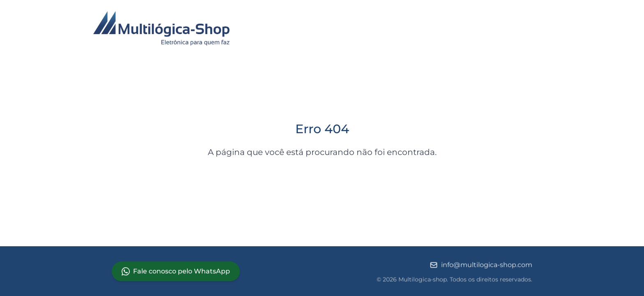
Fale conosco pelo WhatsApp (176, 271)
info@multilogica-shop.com (481, 266)
